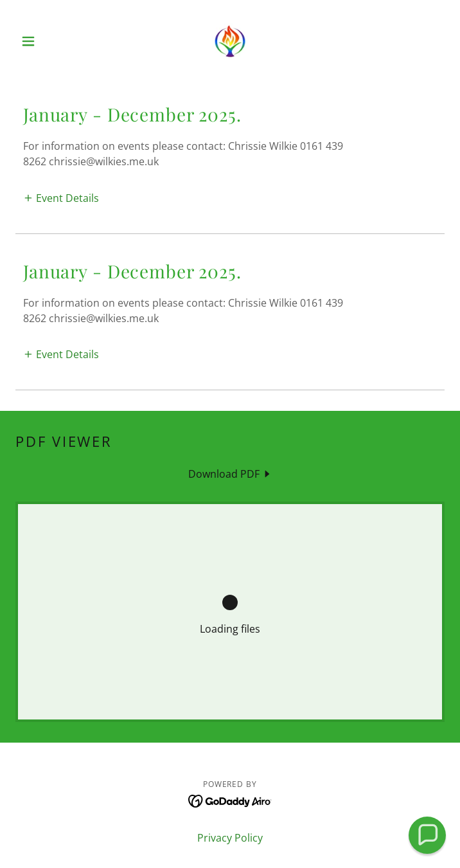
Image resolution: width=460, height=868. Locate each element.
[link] (230, 41)
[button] (48, 41)
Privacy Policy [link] (230, 838)
